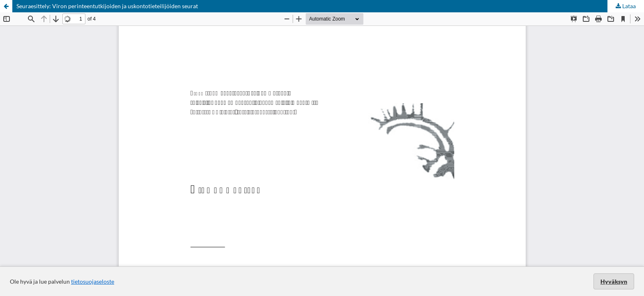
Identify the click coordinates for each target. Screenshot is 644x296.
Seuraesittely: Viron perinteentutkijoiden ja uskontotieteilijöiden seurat (107, 6)
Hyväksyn (614, 281)
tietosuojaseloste (93, 281)
